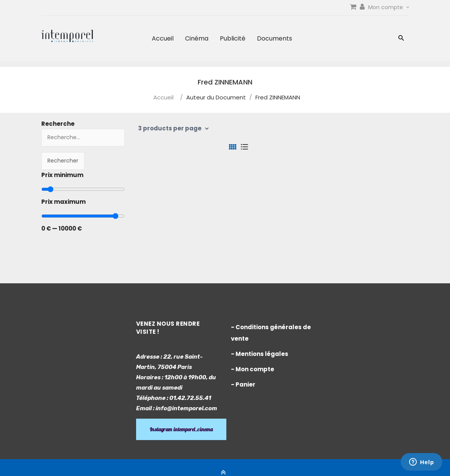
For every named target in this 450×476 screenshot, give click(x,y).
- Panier (243, 384)
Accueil (163, 38)
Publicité (233, 38)
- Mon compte (253, 369)
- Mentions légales (260, 354)
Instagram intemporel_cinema (181, 429)
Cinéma (197, 38)
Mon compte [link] (389, 7)
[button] (401, 39)
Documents (275, 38)
